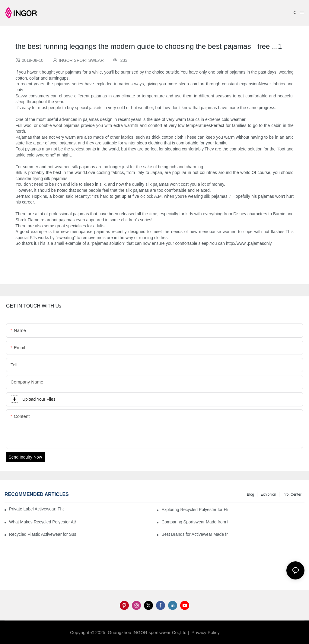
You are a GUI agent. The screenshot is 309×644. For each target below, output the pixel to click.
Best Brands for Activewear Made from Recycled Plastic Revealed (195, 534)
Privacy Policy (206, 632)
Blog (250, 494)
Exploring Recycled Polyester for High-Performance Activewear (195, 510)
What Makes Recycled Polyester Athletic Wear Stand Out (42, 522)
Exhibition (268, 494)
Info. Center (292, 494)
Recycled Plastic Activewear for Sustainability (42, 534)
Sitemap (231, 632)
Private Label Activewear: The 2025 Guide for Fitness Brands (37, 509)
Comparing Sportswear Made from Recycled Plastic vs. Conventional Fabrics (195, 522)
